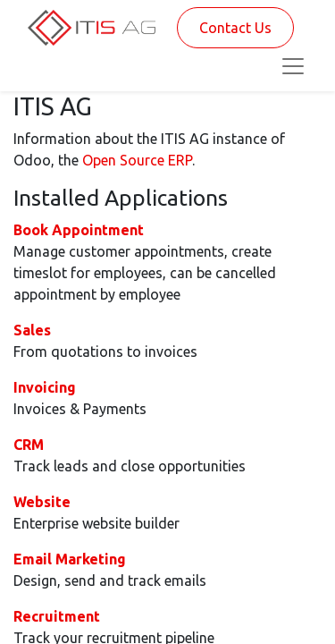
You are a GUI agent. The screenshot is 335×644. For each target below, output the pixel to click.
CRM (29, 445)
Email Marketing (70, 559)
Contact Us (235, 28)
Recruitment (57, 616)
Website (42, 502)
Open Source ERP (137, 160)
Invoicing (45, 387)
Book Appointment (79, 230)
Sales (32, 330)
